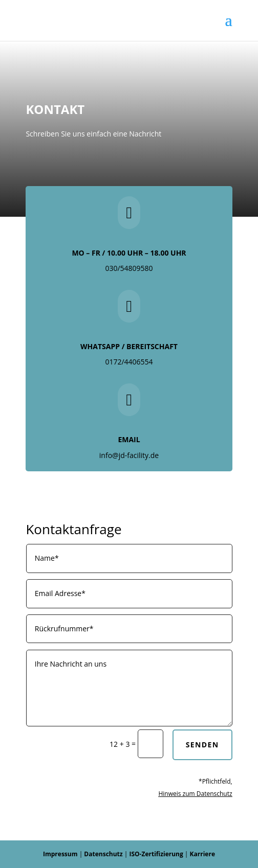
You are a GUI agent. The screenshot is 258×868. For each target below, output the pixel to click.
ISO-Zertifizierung (156, 854)
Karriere (202, 854)
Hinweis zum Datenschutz (195, 794)
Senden (202, 745)
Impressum (60, 854)
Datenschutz (103, 854)
